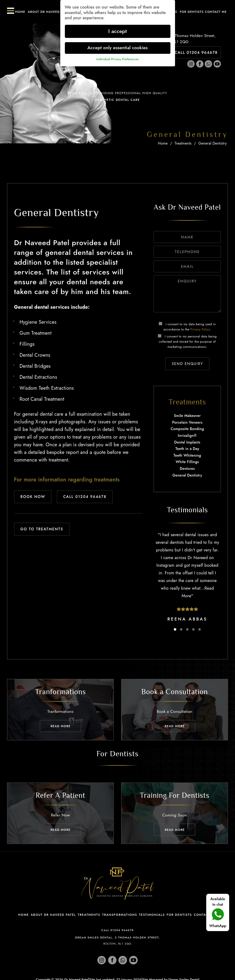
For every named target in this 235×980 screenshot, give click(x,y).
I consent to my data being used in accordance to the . (187, 327)
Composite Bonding (187, 429)
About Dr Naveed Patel (49, 12)
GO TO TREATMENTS (42, 529)
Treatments (183, 143)
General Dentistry (213, 143)
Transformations (120, 915)
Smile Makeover (187, 416)
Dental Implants (187, 442)
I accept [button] (117, 29)
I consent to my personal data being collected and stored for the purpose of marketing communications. (187, 342)
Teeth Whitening (187, 455)
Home (20, 12)
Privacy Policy (200, 329)
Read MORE (61, 726)
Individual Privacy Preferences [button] (118, 57)
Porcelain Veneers (187, 422)
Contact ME (216, 12)
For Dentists (192, 12)
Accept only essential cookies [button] (118, 46)
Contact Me (205, 915)
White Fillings (187, 462)
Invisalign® (187, 436)
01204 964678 (122, 930)
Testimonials (152, 915)
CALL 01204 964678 (196, 52)
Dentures (187, 469)
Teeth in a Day (187, 449)
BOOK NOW (33, 497)
